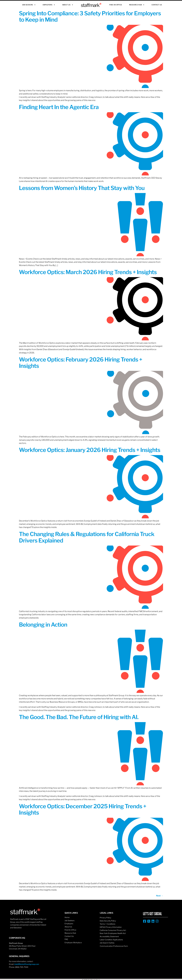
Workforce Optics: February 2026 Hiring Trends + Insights (81, 363)
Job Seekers (29, 5)
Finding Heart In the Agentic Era (59, 107)
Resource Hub (137, 5)
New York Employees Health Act (113, 933)
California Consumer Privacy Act (113, 930)
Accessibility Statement (109, 936)
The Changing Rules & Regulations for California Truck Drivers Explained (87, 537)
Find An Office (116, 5)
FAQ (66, 939)
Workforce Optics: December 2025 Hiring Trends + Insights (83, 809)
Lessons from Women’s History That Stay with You (82, 188)
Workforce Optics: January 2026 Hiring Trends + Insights (90, 450)
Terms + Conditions (107, 924)
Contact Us (157, 5)
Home (67, 917)
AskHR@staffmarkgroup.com (27, 964)
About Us (68, 5)
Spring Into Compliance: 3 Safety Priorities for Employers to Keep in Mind (90, 16)
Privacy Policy (105, 918)
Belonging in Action (43, 625)
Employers (49, 5)
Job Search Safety (107, 943)
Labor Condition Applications (111, 940)
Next (160, 896)
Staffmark (91, 5)
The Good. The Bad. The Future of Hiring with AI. (79, 717)
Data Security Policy (108, 921)
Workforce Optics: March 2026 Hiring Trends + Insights (88, 272)
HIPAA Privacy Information (111, 927)
